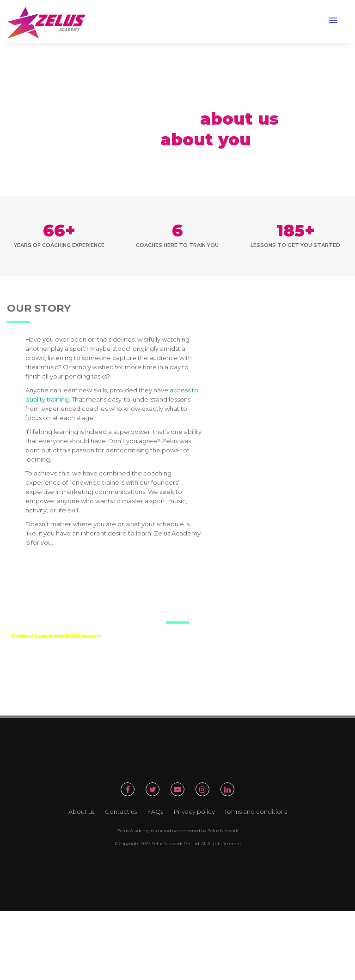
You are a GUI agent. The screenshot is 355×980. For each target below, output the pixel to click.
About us (81, 812)
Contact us (121, 812)
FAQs (155, 812)
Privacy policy (194, 812)
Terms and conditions (256, 812)
